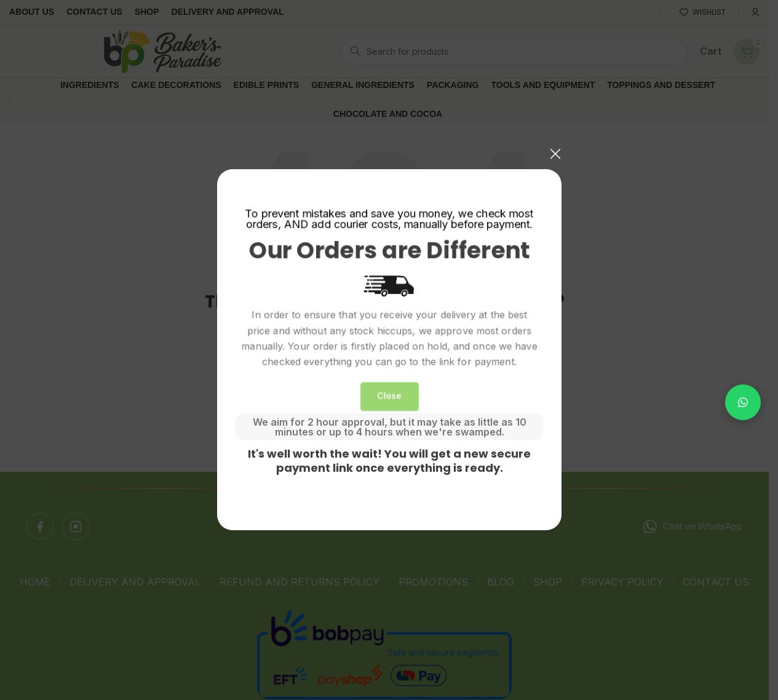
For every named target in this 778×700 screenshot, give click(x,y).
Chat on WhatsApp (692, 527)
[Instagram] (76, 527)
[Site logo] (163, 50)
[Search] (514, 52)
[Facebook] (40, 527)
